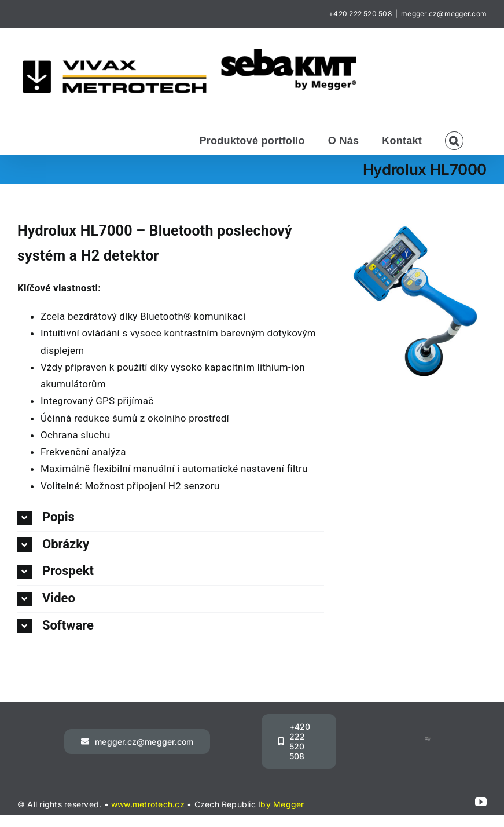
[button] (454, 140)
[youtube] (481, 802)
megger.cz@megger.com (444, 14)
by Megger (282, 804)
